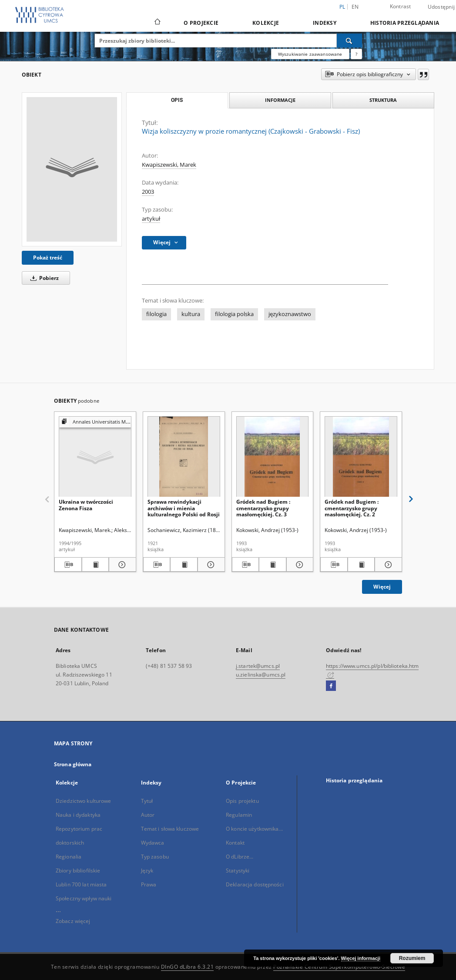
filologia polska (234, 314)
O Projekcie (201, 23)
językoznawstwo (290, 314)
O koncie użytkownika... (254, 829)
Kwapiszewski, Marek (169, 165)
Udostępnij (441, 7)
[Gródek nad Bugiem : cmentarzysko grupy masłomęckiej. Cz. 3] (273, 457)
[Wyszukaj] (349, 40)
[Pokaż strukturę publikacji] (95, 422)
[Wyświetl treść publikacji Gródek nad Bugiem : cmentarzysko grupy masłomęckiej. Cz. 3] (273, 565)
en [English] (355, 7)
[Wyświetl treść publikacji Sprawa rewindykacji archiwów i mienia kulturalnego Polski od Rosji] (184, 565)
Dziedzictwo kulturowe (84, 801)
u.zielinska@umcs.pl (261, 675)
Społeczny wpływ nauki (84, 898)
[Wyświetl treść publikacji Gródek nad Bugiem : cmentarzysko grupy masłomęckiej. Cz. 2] (361, 565)
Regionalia (69, 857)
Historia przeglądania (405, 23)
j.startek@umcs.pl (258, 666)
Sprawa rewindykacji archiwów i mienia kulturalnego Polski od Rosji (184, 508)
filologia (156, 314)
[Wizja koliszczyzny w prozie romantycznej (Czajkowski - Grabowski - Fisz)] (72, 169)
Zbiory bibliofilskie (78, 871)
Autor (148, 815)
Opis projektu (242, 801)
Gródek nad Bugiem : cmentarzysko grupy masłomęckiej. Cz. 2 (352, 508)
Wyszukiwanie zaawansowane (310, 54)
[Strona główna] (157, 23)
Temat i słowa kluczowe (170, 829)
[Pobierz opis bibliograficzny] (68, 565)
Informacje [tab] (280, 100)
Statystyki (238, 871)
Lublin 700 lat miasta (81, 884)
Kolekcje (266, 23)
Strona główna (73, 764)
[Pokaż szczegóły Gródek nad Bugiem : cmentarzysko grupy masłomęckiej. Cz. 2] (387, 565)
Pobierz (43, 278)
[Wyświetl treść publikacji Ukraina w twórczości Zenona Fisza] (96, 565)
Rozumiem (412, 958)
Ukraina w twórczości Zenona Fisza (86, 505)
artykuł (151, 219)
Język (147, 871)
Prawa (149, 884)
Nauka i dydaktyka (78, 815)
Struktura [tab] (383, 100)
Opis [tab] (177, 100)
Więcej (382, 587)
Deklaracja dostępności (255, 884)
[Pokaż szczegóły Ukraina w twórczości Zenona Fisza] (121, 565)
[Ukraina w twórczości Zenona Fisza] (95, 457)
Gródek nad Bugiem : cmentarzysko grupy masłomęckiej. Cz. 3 (263, 508)
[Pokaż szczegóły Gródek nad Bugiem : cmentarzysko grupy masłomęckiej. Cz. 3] (299, 565)
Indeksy (325, 23)
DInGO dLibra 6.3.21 (188, 967)
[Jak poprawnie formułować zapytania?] (356, 54)
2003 (148, 192)
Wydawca (153, 843)
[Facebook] (331, 686)
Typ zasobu (155, 857)
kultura (191, 314)
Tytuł (147, 801)
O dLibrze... (240, 857)
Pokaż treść (48, 258)
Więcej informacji (361, 958)
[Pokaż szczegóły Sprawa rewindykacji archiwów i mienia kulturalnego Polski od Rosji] (210, 565)
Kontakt (235, 843)
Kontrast (401, 6)
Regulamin (239, 815)
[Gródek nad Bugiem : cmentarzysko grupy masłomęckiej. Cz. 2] (361, 457)
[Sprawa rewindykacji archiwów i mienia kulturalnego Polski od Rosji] (184, 457)
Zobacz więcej (73, 921)
